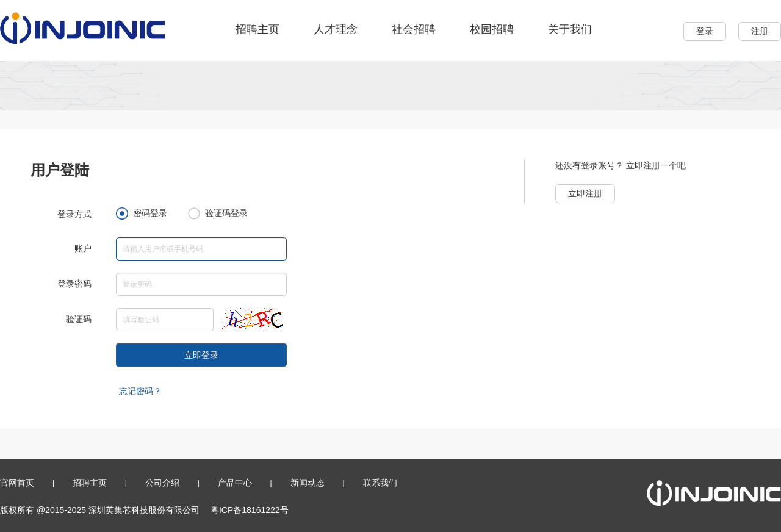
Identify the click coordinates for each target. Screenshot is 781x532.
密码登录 (142, 213)
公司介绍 (162, 483)
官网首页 (17, 483)
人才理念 (336, 29)
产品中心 (235, 483)
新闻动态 (308, 483)
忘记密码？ (140, 391)
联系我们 (380, 483)
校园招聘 (492, 29)
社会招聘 (414, 29)
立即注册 (585, 193)
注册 (760, 31)
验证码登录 (218, 213)
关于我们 (570, 29)
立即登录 (201, 355)
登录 (705, 31)
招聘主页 (257, 29)
